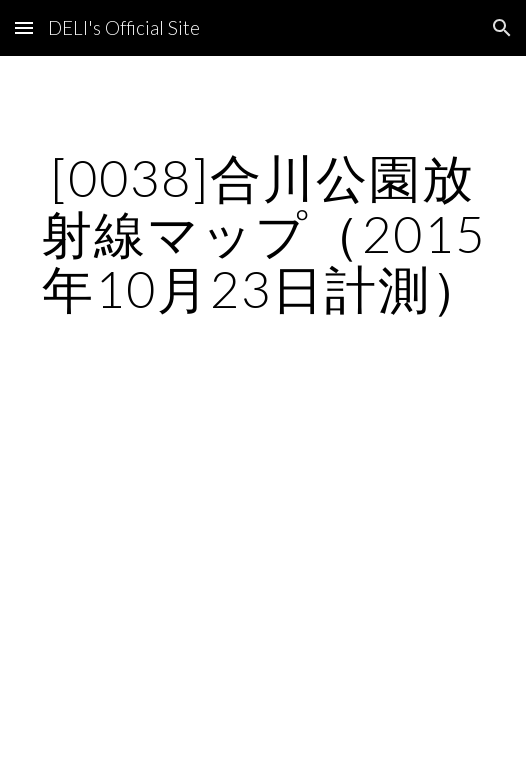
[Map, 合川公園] (263, 512)
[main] (263, 233)
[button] (24, 27)
